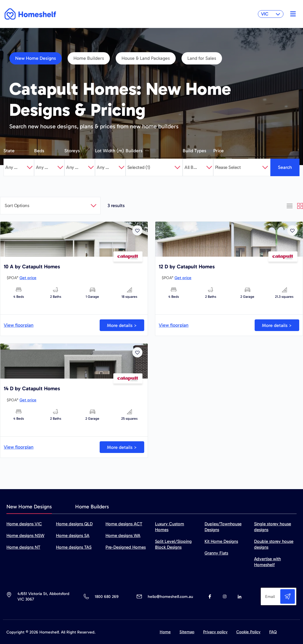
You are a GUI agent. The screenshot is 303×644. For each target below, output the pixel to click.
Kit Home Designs (221, 541)
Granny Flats (216, 553)
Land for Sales (202, 58)
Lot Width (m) (110, 151)
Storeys (72, 151)
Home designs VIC (24, 524)
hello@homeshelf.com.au (170, 597)
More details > (122, 325)
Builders (134, 151)
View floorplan (19, 325)
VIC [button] (271, 14)
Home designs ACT (124, 524)
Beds (39, 151)
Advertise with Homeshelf (267, 562)
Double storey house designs (274, 544)
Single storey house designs (273, 527)
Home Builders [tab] (92, 507)
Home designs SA (73, 535)
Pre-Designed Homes (126, 547)
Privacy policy (215, 632)
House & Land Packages (146, 58)
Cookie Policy (248, 632)
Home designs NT (23, 547)
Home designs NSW (25, 535)
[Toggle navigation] (291, 14)
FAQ (273, 632)
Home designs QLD (74, 524)
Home (165, 632)
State (9, 151)
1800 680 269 (106, 597)
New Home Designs (36, 58)
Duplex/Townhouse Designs (223, 527)
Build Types (194, 151)
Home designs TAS (74, 547)
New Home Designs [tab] (29, 507)
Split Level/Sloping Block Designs (173, 544)
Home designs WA (123, 535)
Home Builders (89, 58)
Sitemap (187, 632)
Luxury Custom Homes (170, 527)
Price (219, 151)
